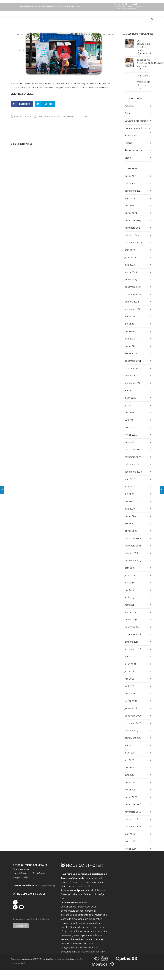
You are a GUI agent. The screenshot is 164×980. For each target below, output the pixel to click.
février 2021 (131, 435)
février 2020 (131, 524)
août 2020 (130, 479)
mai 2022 (129, 331)
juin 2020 (129, 494)
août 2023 (130, 250)
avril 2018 (130, 686)
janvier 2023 (131, 280)
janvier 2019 (131, 620)
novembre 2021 (133, 368)
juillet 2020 (130, 487)
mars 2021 (130, 427)
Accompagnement (106, 34)
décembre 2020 (133, 450)
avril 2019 (130, 597)
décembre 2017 (133, 716)
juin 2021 (129, 405)
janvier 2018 (131, 708)
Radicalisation (37, 34)
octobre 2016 (132, 819)
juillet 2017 (130, 753)
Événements (131, 136)
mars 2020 (130, 516)
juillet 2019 (130, 575)
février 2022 (131, 353)
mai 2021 (129, 413)
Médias (128, 143)
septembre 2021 (133, 383)
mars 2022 (130, 346)
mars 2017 (130, 782)
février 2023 (131, 272)
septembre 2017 (133, 738)
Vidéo (128, 158)
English (21, 50)
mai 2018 (129, 679)
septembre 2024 (133, 191)
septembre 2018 (133, 649)
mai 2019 (129, 590)
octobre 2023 (132, 235)
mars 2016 (130, 841)
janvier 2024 (131, 213)
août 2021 (130, 390)
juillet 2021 (130, 398)
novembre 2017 (133, 723)
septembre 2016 (133, 827)
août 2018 (130, 657)
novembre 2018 (133, 634)
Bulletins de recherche (136, 121)
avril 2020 (130, 509)
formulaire (81, 903)
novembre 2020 (133, 457)
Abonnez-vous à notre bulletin (31, 919)
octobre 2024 (132, 183)
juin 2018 (129, 671)
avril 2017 (129, 775)
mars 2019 (130, 605)
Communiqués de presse (138, 128)
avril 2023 (130, 265)
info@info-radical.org (24, 877)
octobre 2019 (132, 553)
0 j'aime (82, 117)
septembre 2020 (133, 472)
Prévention (83, 34)
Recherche (128, 34)
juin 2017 (129, 760)
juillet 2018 (130, 664)
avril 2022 (130, 339)
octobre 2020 (132, 464)
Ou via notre (127, 9)
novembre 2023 (133, 228)
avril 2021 (130, 420)
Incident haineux (61, 34)
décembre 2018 (133, 627)
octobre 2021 (132, 376)
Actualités (130, 106)
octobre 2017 (131, 731)
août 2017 (130, 745)
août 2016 (130, 834)
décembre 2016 (133, 804)
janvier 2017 (131, 797)
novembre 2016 (133, 812)
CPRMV (20, 34)
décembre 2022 (133, 287)
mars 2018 (130, 694)
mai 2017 (129, 767)
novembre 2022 (133, 294)
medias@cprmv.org (45, 886)
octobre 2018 (132, 642)
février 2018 (131, 701)
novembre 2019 (133, 546)
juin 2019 (129, 583)
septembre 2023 (133, 243)
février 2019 (131, 612)
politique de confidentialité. (91, 952)
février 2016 (131, 849)
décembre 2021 (133, 361)
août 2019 (130, 568)
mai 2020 (130, 501)
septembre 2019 (133, 560)
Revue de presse (133, 150)
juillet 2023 (130, 257)
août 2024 (130, 198)
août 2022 (130, 316)
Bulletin (128, 113)
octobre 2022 (132, 302)
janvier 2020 (131, 531)
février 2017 (131, 790)
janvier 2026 (131, 176)
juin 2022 (129, 324)
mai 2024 (129, 206)
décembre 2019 (133, 538)
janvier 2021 (131, 442)
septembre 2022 (133, 309)
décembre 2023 (133, 220)
